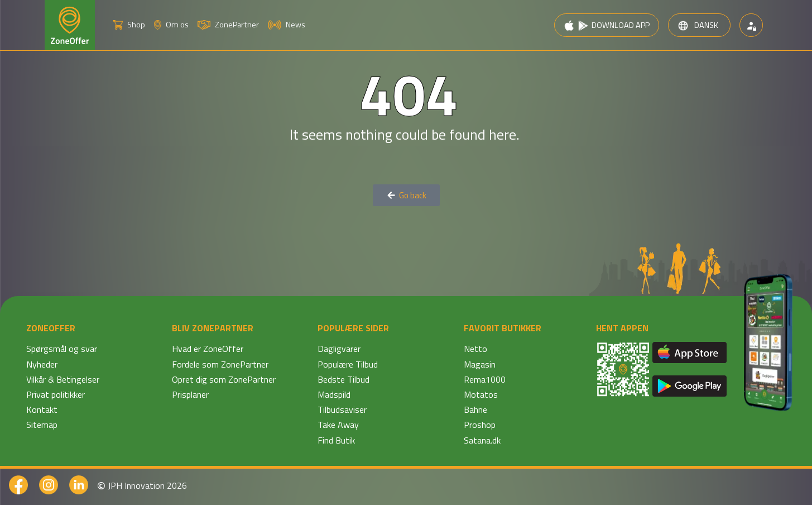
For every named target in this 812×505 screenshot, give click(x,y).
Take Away (338, 425)
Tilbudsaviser (342, 409)
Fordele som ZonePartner (220, 364)
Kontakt (42, 409)
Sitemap (42, 425)
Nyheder (42, 364)
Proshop (480, 425)
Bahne (475, 409)
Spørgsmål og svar (62, 349)
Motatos (481, 394)
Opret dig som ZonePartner (224, 379)
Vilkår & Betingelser (63, 379)
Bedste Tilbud (343, 379)
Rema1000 (485, 379)
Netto (475, 349)
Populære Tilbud (348, 364)
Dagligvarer (339, 349)
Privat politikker (56, 394)
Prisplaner (190, 394)
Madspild (334, 394)
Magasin (480, 364)
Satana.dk (482, 440)
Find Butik (336, 440)
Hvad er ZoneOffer (208, 349)
